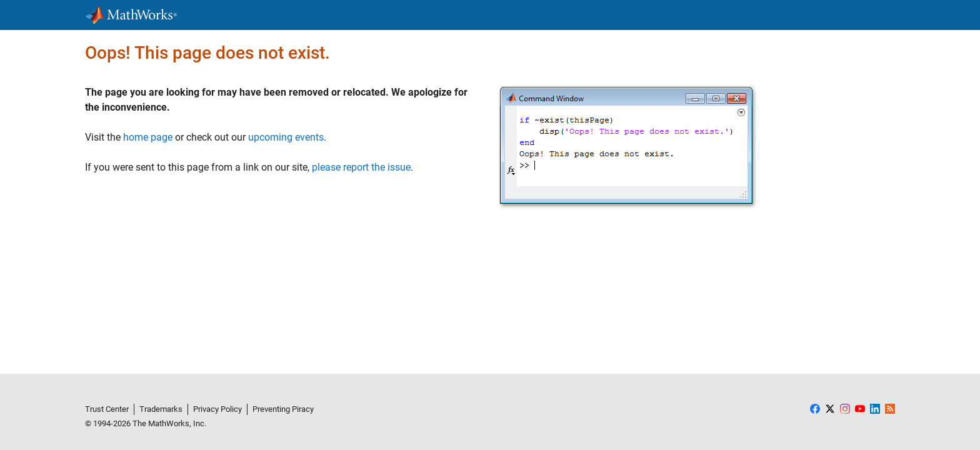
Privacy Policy (217, 409)
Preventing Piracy (283, 409)
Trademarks (161, 409)
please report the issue (361, 167)
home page (148, 137)
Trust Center (107, 409)
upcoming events (286, 137)
